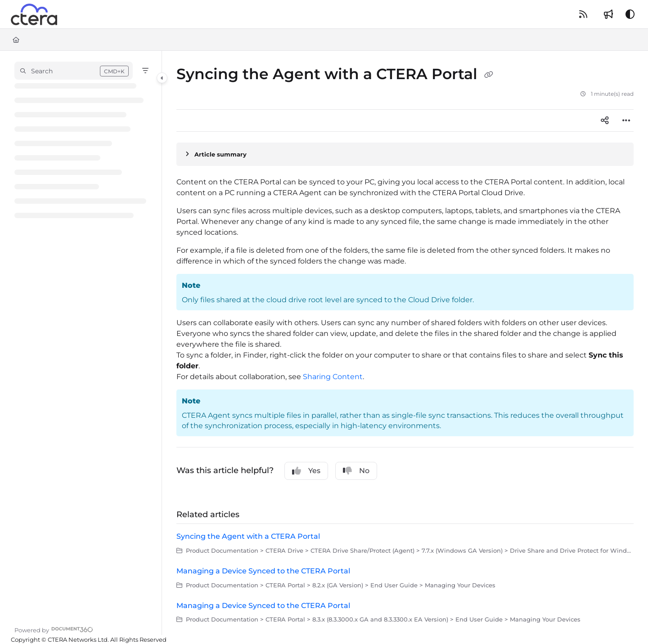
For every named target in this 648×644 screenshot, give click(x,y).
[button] (74, 71)
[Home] (16, 40)
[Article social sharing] (605, 121)
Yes (306, 471)
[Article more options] (626, 121)
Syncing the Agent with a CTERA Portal (248, 536)
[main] (405, 343)
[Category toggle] (162, 78)
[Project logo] (34, 14)
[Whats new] (608, 14)
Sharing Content (333, 377)
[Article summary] (405, 154)
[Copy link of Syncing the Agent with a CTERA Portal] (489, 75)
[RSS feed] (583, 14)
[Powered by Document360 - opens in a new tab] (54, 629)
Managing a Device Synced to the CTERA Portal (263, 571)
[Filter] (145, 71)
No (356, 471)
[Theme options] (630, 14)
